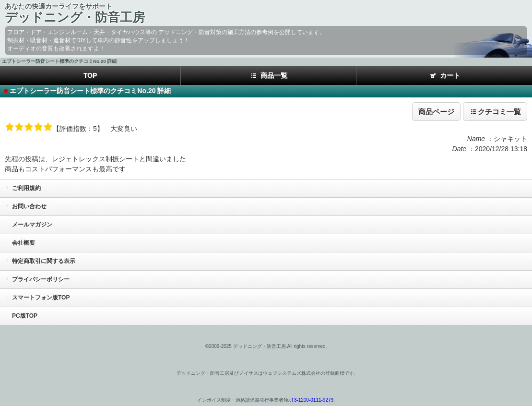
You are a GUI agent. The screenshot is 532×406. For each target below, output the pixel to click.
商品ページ (436, 112)
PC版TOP (25, 316)
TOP (90, 75)
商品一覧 (268, 76)
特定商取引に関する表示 (44, 261)
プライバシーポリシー (41, 279)
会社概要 (24, 243)
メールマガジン (32, 225)
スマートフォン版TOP (41, 298)
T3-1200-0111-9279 (312, 400)
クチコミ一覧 (495, 112)
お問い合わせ (29, 206)
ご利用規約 (26, 188)
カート (444, 76)
